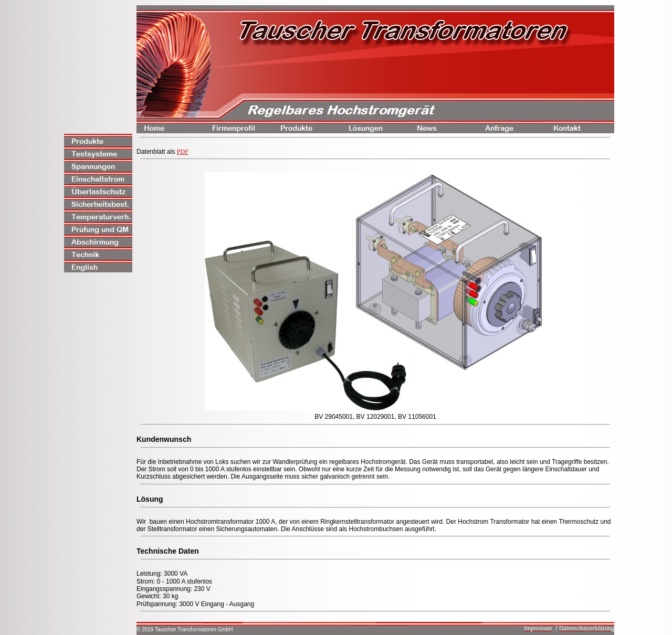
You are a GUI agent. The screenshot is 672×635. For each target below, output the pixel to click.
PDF (183, 152)
